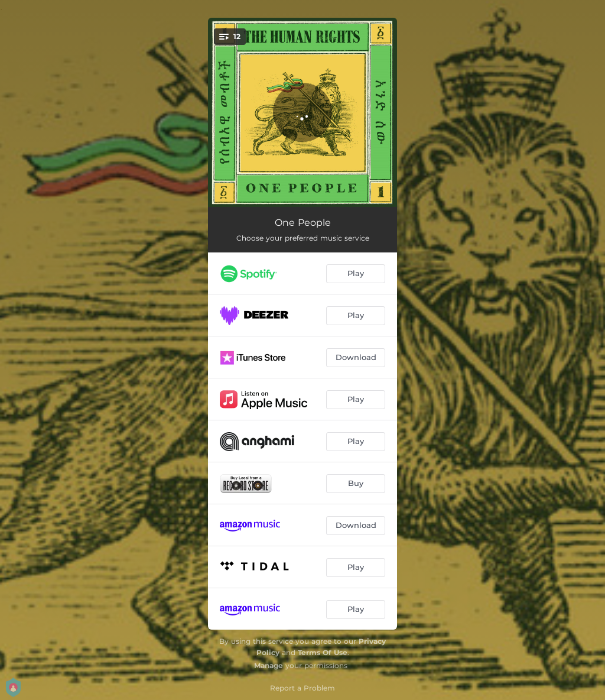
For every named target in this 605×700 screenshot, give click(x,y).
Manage (269, 665)
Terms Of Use (323, 652)
